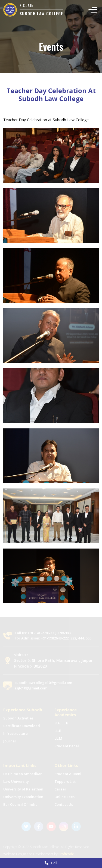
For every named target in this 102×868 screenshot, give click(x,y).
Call (51, 863)
